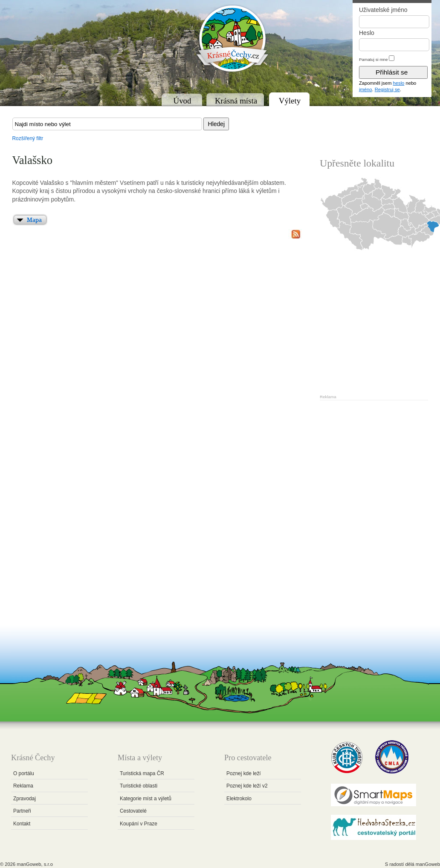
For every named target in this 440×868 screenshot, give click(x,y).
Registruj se (387, 89)
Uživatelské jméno (383, 10)
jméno (365, 89)
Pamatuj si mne (373, 59)
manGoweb (428, 864)
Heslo (367, 33)
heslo (399, 83)
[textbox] (107, 124)
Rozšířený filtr (28, 138)
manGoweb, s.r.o (35, 864)
